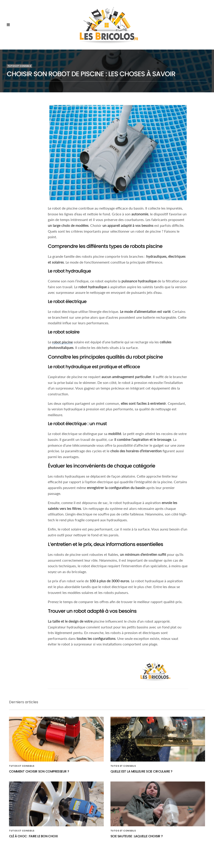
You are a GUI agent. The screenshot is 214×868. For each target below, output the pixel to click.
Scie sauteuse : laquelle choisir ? (137, 836)
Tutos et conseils (19, 66)
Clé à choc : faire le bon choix (33, 836)
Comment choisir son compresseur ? (39, 771)
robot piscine (62, 342)
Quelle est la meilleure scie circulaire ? (141, 771)
